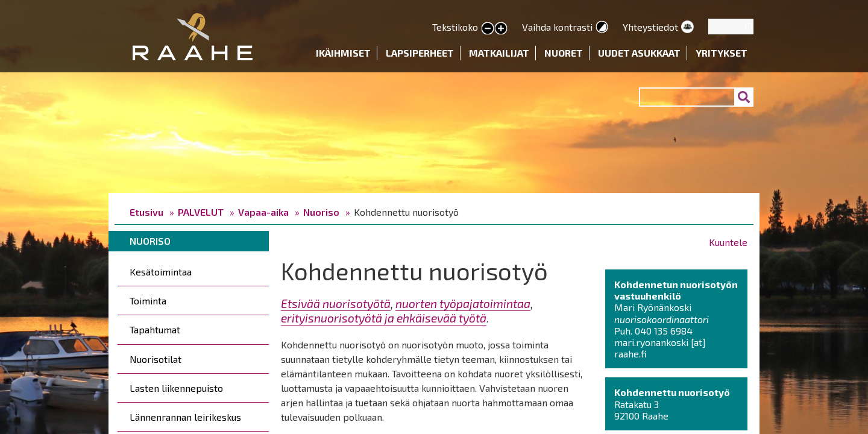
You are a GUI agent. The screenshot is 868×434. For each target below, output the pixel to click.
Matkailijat (499, 53)
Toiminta (148, 300)
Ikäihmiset (343, 53)
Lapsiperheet (420, 53)
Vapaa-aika (263, 212)
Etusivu (146, 212)
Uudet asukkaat (639, 53)
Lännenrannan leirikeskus (185, 417)
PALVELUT (201, 212)
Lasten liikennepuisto (176, 388)
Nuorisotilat (156, 359)
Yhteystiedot (650, 27)
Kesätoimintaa (161, 272)
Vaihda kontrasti (557, 27)
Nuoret (564, 53)
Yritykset (722, 53)
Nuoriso (321, 212)
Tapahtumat (155, 329)
